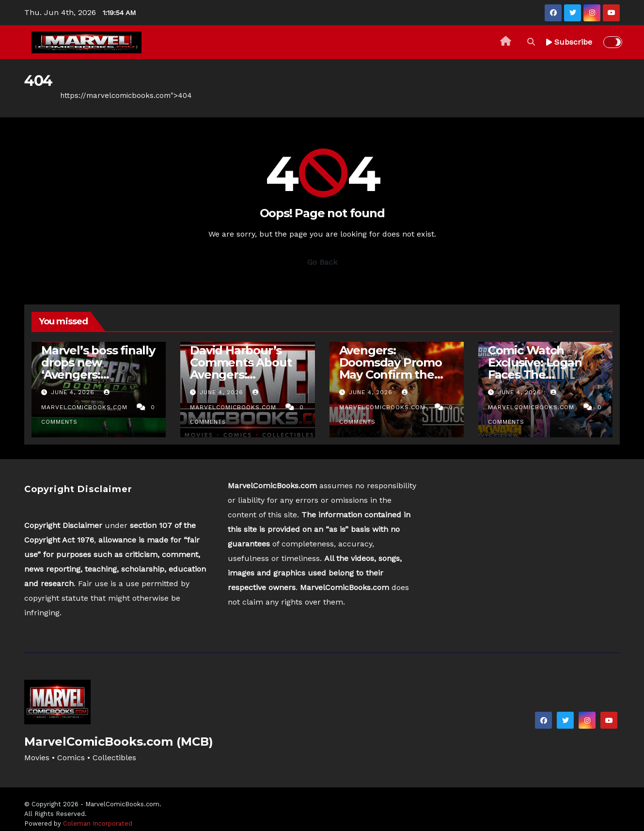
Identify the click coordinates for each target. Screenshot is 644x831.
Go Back (322, 262)
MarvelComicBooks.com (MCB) (119, 742)
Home (35, 96)
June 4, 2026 (74, 392)
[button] (531, 42)
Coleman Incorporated (98, 823)
